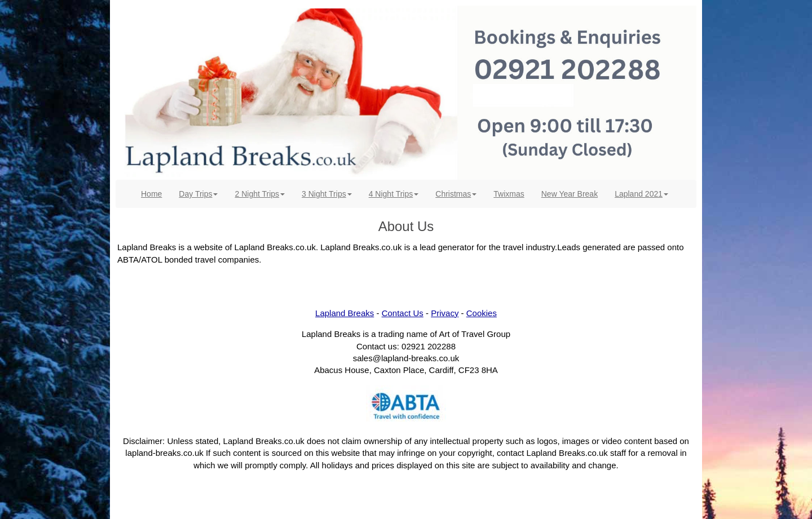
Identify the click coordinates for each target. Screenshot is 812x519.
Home (156, 193)
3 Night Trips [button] (327, 194)
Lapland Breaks (345, 313)
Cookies (482, 313)
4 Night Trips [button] (394, 194)
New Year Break (570, 194)
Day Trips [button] (198, 194)
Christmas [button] (456, 194)
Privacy (445, 313)
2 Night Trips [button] (260, 194)
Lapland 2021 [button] (641, 194)
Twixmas (509, 194)
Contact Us (403, 313)
